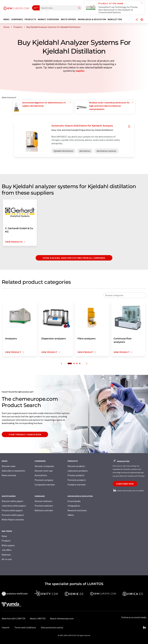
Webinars (6, 555)
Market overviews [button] (49, 19)
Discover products (76, 466)
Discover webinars (43, 501)
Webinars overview (44, 510)
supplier (80, 71)
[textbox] (125, 295)
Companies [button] (17, 19)
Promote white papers (13, 515)
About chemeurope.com (62, 618)
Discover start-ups (44, 471)
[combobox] (125, 295)
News (4, 536)
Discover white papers (12, 501)
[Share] (137, 20)
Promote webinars (44, 506)
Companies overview (45, 485)
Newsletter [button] (115, 19)
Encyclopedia (74, 501)
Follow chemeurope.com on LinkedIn (128, 491)
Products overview (77, 485)
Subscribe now (125, 484)
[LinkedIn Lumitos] (144, 627)
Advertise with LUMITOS (14, 618)
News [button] (7, 19)
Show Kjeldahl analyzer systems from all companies (74, 258)
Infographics (74, 506)
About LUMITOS (38, 618)
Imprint (6, 627)
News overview (9, 475)
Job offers (7, 550)
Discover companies (44, 466)
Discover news (9, 466)
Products (6, 541)
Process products (76, 475)
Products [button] (30, 19)
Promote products (77, 480)
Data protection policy (52, 627)
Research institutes (77, 510)
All (35, 8)
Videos (71, 515)
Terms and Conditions (25, 627)
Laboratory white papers (14, 506)
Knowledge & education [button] (92, 19)
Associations (41, 475)
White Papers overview (13, 520)
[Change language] (142, 20)
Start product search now (25, 434)
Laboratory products (78, 471)
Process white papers (12, 510)
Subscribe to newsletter (13, 471)
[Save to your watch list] (129, 126)
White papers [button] (69, 19)
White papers (8, 545)
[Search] (79, 8)
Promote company (44, 480)
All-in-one (7, 559)
